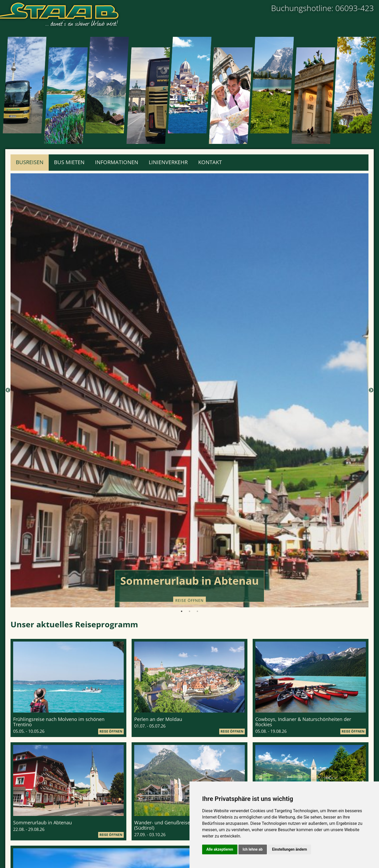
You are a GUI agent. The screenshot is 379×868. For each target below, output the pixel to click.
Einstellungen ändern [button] (290, 849)
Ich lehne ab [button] (253, 849)
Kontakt (210, 162)
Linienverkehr (168, 162)
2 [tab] (189, 611)
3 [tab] (197, 611)
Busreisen (30, 162)
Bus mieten (69, 162)
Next (371, 390)
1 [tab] (182, 611)
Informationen (117, 162)
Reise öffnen (189, 600)
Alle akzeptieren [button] (220, 849)
